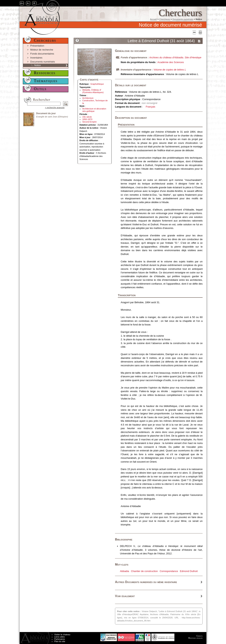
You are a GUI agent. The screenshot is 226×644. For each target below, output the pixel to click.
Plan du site (60, 641)
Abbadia (125, 571)
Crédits (199, 636)
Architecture (88, 98)
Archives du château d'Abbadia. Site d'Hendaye (175, 57)
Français (151, 107)
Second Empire (89, 122)
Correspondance (169, 571)
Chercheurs (165, 19)
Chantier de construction (144, 571)
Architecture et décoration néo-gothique (94, 110)
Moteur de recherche (42, 50)
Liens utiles (59, 637)
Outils (40, 89)
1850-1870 (87, 119)
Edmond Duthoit (189, 571)
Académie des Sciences (171, 62)
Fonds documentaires (42, 54)
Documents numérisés (183, 19)
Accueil (153, 19)
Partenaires (60, 639)
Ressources (45, 73)
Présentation (37, 46)
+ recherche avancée (55, 108)
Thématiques (46, 81)
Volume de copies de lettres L (170, 70)
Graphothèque (97, 84)
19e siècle (87, 117)
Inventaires (36, 58)
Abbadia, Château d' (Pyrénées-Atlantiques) (93, 91)
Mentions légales (195, 638)
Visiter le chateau (62, 635)
